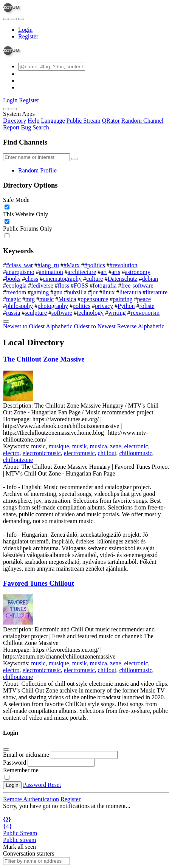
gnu (58, 292)
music (46, 299)
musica (98, 446)
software (62, 313)
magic (13, 299)
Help (33, 121)
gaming (40, 292)
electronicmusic (42, 453)
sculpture (36, 313)
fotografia (105, 285)
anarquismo (20, 272)
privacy (104, 306)
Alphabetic (59, 326)
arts (116, 272)
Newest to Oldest (24, 326)
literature (157, 292)
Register (28, 36)
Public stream (20, 840)
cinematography (62, 279)
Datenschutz (122, 279)
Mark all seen (19, 847)
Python (126, 306)
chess (32, 279)
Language (53, 121)
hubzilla (77, 292)
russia (13, 313)
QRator (111, 121)
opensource (94, 299)
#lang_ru (48, 265)
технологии (145, 313)
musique (59, 446)
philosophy (19, 306)
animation (51, 272)
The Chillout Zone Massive (44, 359)
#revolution (124, 265)
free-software (137, 285)
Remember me (21, 770)
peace (144, 299)
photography (53, 306)
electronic (136, 446)
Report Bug (17, 127)
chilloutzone (18, 460)
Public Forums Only (28, 229)
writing (117, 313)
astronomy (138, 272)
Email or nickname (27, 755)
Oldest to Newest (95, 326)
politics (81, 306)
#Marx (72, 265)
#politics (95, 265)
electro (11, 453)
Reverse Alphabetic (141, 326)
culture (95, 279)
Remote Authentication (31, 799)
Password (15, 763)
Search (41, 127)
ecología (16, 285)
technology (90, 313)
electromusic (79, 453)
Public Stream (84, 121)
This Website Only (26, 214)
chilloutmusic (136, 453)
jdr (95, 292)
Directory (15, 121)
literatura (130, 292)
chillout (107, 453)
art (104, 272)
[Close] (14, 109)
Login (25, 30)
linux (109, 292)
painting (122, 299)
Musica (67, 299)
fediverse (42, 285)
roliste (147, 306)
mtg (30, 299)
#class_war (19, 265)
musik (80, 446)
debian (150, 279)
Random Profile (37, 170)
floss (64, 285)
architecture (82, 272)
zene (115, 446)
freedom (16, 292)
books (13, 279)
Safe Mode (16, 200)
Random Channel (143, 121)
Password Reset (42, 785)
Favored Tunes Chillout (39, 583)
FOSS (81, 285)
